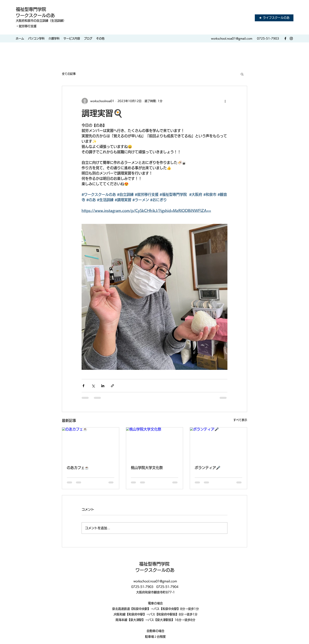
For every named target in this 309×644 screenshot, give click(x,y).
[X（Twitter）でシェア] (93, 386)
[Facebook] (285, 38)
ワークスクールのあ (35, 15)
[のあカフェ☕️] (91, 443)
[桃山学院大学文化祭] (155, 443)
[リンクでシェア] (112, 386)
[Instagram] (291, 38)
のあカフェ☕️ (78, 468)
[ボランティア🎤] (218, 443)
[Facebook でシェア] (83, 386)
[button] (242, 74)
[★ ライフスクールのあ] (274, 18)
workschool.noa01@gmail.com (232, 38)
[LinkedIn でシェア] (103, 386)
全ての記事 (69, 74)
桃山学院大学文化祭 (147, 468)
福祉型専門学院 (32, 9)
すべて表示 (240, 420)
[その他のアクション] (225, 101)
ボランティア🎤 (208, 468)
